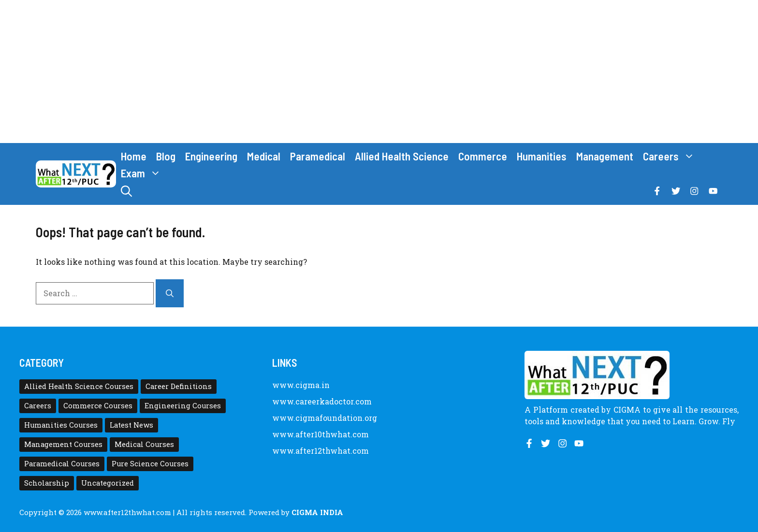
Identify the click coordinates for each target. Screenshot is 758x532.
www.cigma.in (301, 385)
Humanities (542, 156)
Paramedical (318, 156)
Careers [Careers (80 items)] (38, 406)
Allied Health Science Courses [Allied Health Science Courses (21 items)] (79, 386)
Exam (143, 173)
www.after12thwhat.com (321, 451)
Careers (671, 156)
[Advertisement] (379, 72)
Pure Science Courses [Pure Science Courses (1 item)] (150, 464)
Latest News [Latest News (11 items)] (131, 425)
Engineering (211, 156)
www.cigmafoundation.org (325, 418)
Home (134, 156)
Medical (264, 156)
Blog (166, 156)
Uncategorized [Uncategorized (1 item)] (108, 483)
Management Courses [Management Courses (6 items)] (63, 444)
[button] (126, 191)
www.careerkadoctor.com (322, 401)
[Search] (170, 293)
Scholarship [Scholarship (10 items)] (47, 483)
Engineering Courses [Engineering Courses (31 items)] (183, 406)
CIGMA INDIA (317, 512)
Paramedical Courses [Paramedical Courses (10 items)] (62, 464)
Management (605, 156)
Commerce (483, 156)
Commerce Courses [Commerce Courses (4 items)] (98, 406)
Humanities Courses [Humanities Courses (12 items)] (61, 425)
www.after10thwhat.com (321, 434)
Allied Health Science (402, 156)
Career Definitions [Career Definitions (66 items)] (179, 386)
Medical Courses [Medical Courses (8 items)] (144, 444)
